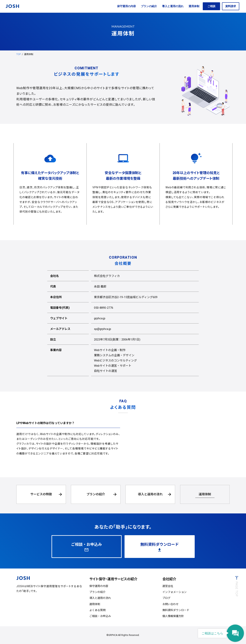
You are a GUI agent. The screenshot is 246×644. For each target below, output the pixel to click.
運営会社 (168, 586)
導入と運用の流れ (173, 6)
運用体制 (194, 6)
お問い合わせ (170, 604)
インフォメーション (175, 592)
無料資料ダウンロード (176, 610)
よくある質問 (97, 610)
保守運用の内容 (126, 6)
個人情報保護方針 (173, 616)
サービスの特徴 (41, 494)
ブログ (166, 598)
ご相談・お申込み (100, 616)
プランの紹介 (149, 6)
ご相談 (211, 6)
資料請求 (231, 6)
